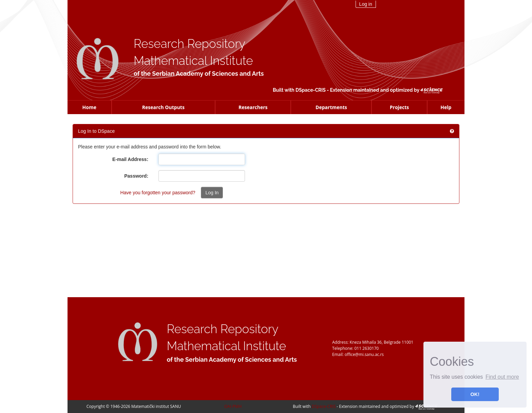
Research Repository (189, 44)
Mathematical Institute (193, 61)
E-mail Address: (130, 159)
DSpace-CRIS (311, 90)
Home (89, 107)
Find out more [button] (502, 377)
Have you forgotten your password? (158, 193)
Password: (136, 176)
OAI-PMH (233, 406)
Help (446, 107)
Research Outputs (163, 107)
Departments (331, 107)
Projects (400, 107)
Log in (366, 4)
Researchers (253, 107)
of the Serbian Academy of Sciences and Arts (199, 74)
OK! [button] (475, 394)
